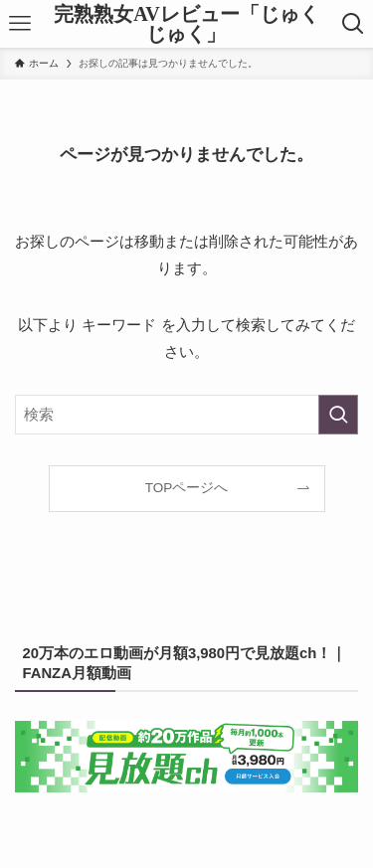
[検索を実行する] (338, 415)
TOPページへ (187, 488)
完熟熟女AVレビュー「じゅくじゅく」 (186, 24)
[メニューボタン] (19, 24)
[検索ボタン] (354, 24)
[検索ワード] (186, 415)
